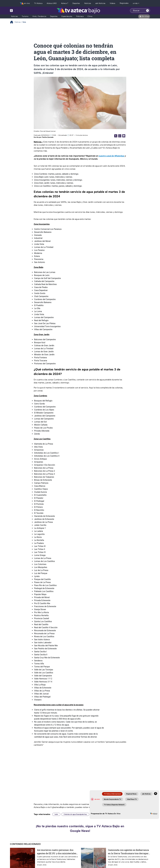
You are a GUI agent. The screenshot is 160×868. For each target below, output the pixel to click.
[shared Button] (120, 136)
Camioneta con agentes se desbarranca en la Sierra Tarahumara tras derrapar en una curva (128, 852)
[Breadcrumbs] (13, 22)
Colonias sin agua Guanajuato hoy (75, 814)
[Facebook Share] (124, 136)
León (56, 814)
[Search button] (147, 11)
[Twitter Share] (116, 136)
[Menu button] (20, 11)
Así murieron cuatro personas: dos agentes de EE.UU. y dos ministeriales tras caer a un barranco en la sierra (57, 852)
